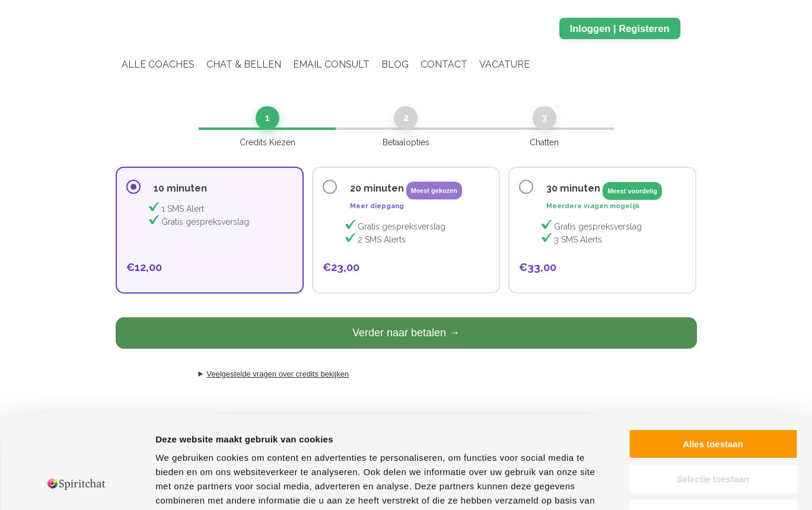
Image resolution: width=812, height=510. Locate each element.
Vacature (504, 64)
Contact (444, 64)
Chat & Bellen (244, 64)
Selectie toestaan (713, 400)
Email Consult (331, 64)
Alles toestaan (713, 365)
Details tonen (641, 487)
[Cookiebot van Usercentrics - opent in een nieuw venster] (77, 487)
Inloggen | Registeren (620, 28)
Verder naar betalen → (406, 333)
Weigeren (713, 434)
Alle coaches (158, 64)
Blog (395, 64)
